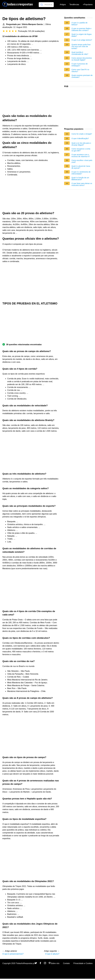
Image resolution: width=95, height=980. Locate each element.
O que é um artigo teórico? (82, 40)
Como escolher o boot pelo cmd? (82, 161)
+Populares (88, 5)
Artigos (63, 5)
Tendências (74, 5)
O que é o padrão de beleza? (79, 24)
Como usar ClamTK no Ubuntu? (80, 70)
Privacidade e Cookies (83, 963)
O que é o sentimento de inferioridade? (81, 173)
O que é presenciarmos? (13, 954)
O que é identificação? (80, 138)
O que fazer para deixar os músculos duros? (82, 184)
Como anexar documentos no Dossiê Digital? (82, 59)
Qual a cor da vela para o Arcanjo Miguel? (81, 144)
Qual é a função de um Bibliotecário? (80, 179)
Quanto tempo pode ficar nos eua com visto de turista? (81, 46)
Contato (66, 963)
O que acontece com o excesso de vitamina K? (81, 156)
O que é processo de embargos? (80, 65)
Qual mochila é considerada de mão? (80, 53)
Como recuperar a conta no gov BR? (81, 150)
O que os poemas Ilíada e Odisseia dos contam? (81, 29)
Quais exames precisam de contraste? (82, 76)
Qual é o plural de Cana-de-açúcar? (81, 167)
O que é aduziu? (52, 954)
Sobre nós (55, 963)
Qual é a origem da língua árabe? (81, 35)
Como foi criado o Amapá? (82, 134)
